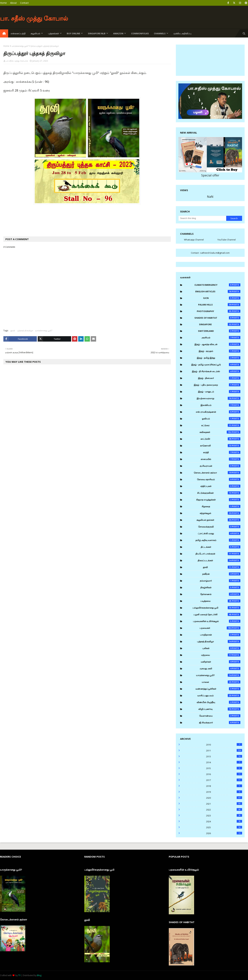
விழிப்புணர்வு (219, 709)
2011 (224, 751)
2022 (224, 810)
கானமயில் (221, 459)
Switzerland (219, 331)
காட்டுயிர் (220, 439)
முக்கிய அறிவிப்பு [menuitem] (182, 33)
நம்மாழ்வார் (220, 581)
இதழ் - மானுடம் (219, 392)
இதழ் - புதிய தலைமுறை (217, 385)
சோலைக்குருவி (219, 527)
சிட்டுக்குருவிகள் (219, 493)
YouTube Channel (227, 240)
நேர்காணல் (220, 594)
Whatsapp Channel (194, 240)
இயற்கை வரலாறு (219, 398)
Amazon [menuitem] (118, 33)
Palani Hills (219, 305)
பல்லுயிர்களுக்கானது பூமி (216, 608)
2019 (224, 792)
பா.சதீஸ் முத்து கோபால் (17, 61)
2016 (224, 774)
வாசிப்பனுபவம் (219, 695)
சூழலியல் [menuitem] (35, 33)
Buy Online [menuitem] (73, 33)
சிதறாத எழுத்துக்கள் (218, 500)
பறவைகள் (220, 628)
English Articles (218, 291)
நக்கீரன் (221, 574)
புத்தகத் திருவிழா (25, 331)
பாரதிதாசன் (220, 635)
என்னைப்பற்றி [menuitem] (18, 33)
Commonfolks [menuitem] (140, 33)
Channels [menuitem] (160, 33)
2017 (224, 780)
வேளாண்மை (220, 716)
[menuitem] (4, 33)
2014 (224, 762)
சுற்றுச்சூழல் (220, 513)
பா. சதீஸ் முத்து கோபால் (34, 18)
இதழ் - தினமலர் (219, 378)
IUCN (222, 298)
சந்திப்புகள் (220, 486)
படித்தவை (220, 601)
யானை (221, 682)
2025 (224, 827)
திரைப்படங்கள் (219, 560)
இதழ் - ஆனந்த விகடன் (217, 344)
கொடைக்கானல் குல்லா (217, 473)
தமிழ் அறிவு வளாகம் (218, 540)
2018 (224, 786)
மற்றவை (221, 655)
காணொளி (220, 446)
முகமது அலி (220, 668)
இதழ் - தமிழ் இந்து (219, 358)
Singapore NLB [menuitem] (97, 33)
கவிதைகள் (220, 432)
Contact (24, 3)
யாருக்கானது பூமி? (20, 46)
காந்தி (222, 452)
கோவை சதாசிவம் (219, 479)
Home (3, 3)
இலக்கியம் (220, 405)
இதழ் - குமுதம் (220, 351)
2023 (224, 816)
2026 (224, 833)
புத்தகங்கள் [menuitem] (53, 33)
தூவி (13, 331)
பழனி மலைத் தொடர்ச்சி (217, 614)
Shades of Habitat (217, 318)
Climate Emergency (217, 285)
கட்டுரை (221, 425)
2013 (224, 756)
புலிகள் (221, 648)
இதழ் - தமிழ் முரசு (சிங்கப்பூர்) (216, 365)
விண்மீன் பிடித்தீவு (219, 702)
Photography (219, 311)
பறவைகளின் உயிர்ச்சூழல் (217, 621)
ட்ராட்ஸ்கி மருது (219, 533)
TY (19, 975)
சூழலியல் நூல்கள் (218, 520)
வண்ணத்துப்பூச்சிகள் (218, 689)
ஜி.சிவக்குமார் (220, 723)
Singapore (220, 324)
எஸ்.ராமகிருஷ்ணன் (218, 412)
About (13, 3)
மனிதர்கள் (221, 662)
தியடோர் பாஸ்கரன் (218, 554)
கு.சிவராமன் (220, 466)
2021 (224, 804)
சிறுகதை (221, 506)
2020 (224, 798)
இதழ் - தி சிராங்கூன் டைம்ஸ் (216, 371)
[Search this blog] (202, 218)
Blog (39, 975)
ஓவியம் (221, 419)
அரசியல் (221, 338)
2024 (224, 821)
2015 (224, 768)
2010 (224, 745)
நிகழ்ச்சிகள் (220, 587)
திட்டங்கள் (221, 547)
